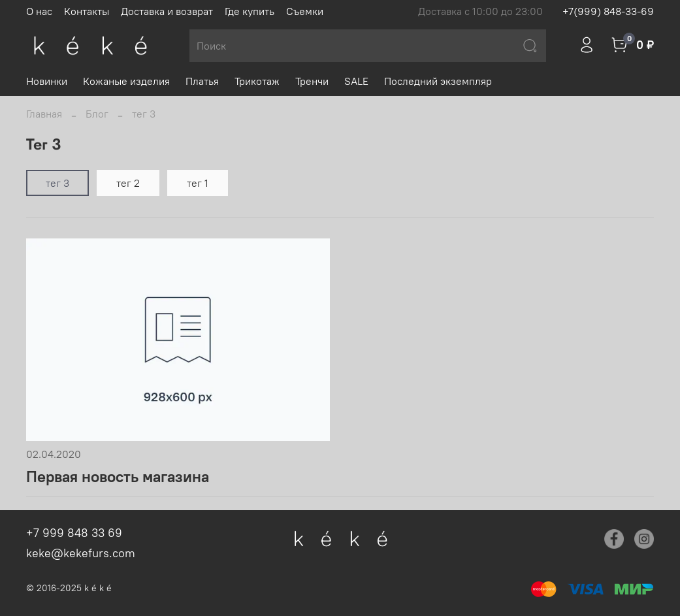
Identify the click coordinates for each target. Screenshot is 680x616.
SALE (356, 81)
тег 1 (198, 183)
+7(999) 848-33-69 (608, 11)
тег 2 (128, 183)
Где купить (250, 11)
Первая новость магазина (118, 476)
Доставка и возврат (167, 11)
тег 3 (57, 183)
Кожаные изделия (126, 81)
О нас (39, 11)
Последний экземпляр (438, 81)
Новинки (47, 81)
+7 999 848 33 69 (74, 533)
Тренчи (312, 81)
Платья (202, 81)
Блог (97, 114)
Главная (44, 114)
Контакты (87, 11)
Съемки (305, 11)
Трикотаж (257, 81)
